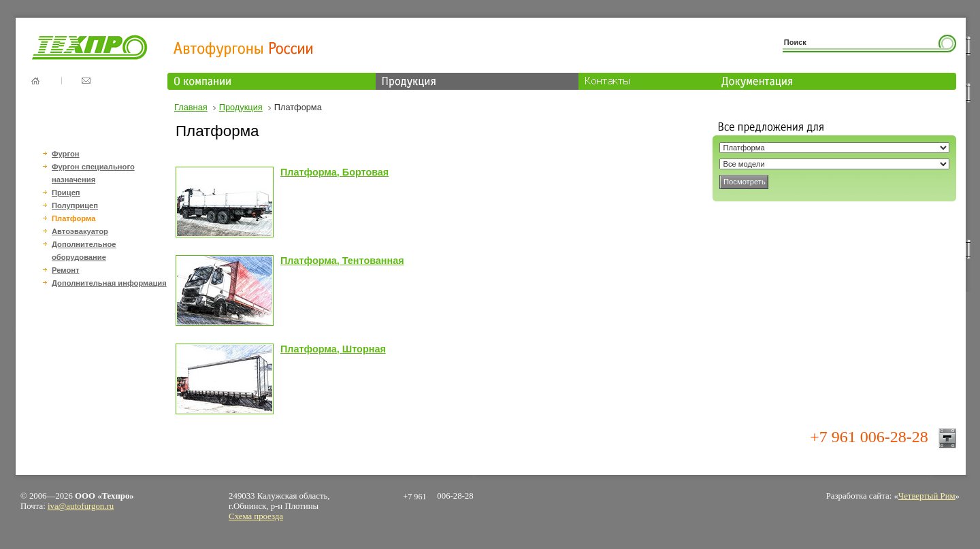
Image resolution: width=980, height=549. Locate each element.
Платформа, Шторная (333, 349)
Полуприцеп (75, 205)
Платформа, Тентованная (342, 261)
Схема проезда (256, 516)
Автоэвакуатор (80, 231)
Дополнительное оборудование (84, 251)
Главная (191, 107)
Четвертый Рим (927, 496)
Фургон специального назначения (93, 173)
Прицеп (66, 193)
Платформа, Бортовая (334, 172)
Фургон (66, 154)
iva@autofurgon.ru (81, 506)
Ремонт (65, 270)
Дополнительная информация (109, 283)
